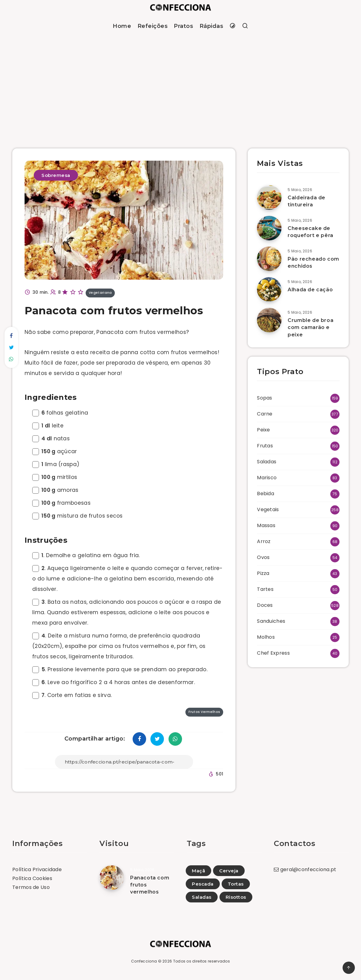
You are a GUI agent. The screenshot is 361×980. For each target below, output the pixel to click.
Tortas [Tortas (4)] (236, 884)
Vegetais (268, 509)
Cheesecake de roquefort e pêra (311, 232)
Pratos (183, 26)
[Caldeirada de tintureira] (269, 197)
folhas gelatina (60, 413)
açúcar (55, 451)
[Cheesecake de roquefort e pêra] (269, 228)
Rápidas (212, 26)
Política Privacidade (37, 869)
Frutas (265, 446)
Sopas (265, 398)
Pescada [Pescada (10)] (203, 884)
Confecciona (144, 961)
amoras (55, 490)
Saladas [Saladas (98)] (202, 897)
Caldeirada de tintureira (307, 201)
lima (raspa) (56, 464)
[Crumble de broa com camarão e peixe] (269, 320)
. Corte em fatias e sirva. (72, 695)
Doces (265, 605)
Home (122, 26)
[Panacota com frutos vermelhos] (112, 878)
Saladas (267, 462)
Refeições (153, 26)
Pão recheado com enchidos (313, 262)
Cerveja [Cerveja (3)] (229, 871)
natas (51, 438)
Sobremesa (56, 175)
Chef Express (273, 653)
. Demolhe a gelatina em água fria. (86, 555)
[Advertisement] (180, 84)
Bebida (266, 494)
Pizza (263, 573)
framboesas (61, 503)
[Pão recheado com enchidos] (269, 259)
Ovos (263, 557)
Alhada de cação (310, 290)
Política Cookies (32, 878)
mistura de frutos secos (78, 516)
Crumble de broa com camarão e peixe (311, 327)
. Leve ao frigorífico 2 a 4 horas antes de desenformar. (114, 682)
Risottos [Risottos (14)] (236, 897)
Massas (266, 525)
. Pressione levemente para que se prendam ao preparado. (120, 669)
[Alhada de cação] (269, 289)
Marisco (267, 478)
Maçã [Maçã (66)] (198, 871)
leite (48, 426)
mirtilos (55, 477)
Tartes (265, 589)
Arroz (264, 541)
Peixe (264, 430)
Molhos (266, 637)
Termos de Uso (31, 887)
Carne (265, 414)
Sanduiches (271, 621)
